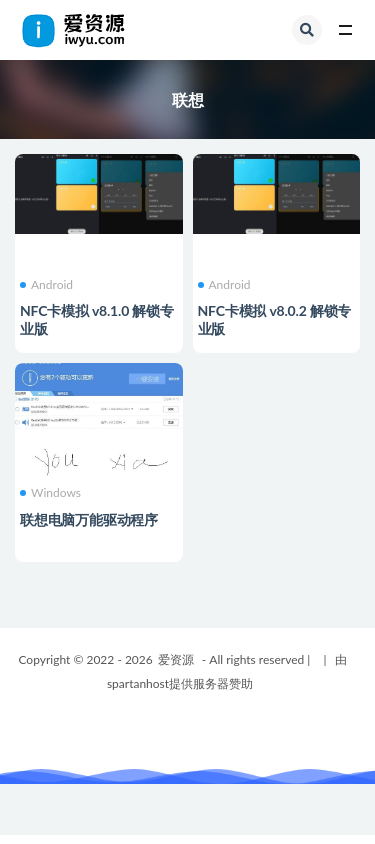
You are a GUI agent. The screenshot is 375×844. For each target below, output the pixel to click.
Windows (50, 493)
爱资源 (176, 659)
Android (46, 285)
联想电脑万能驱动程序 (89, 519)
